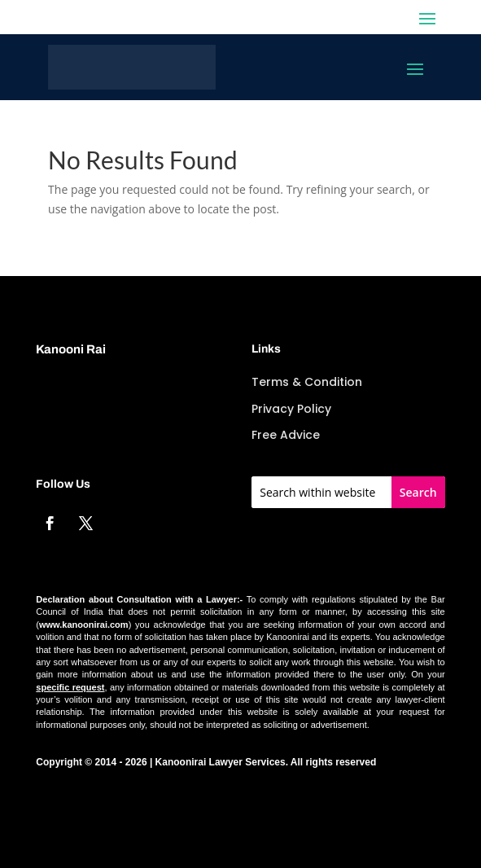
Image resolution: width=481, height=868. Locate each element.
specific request (70, 687)
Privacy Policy (291, 409)
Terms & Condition (307, 382)
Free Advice (286, 435)
